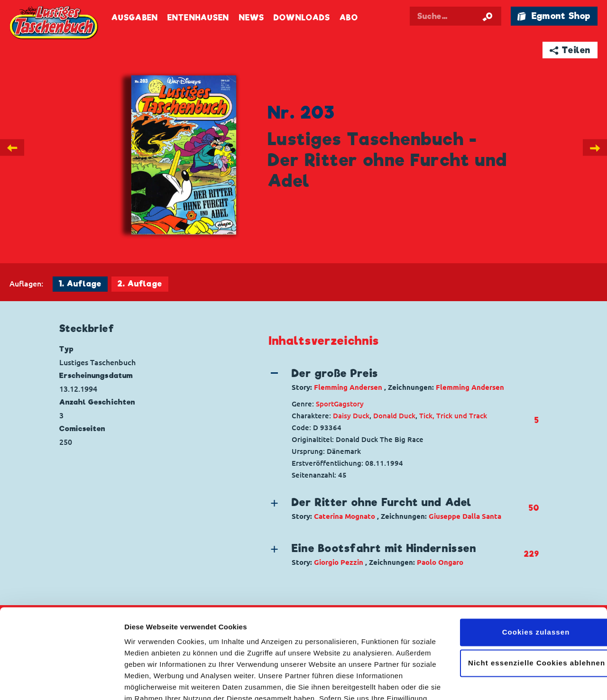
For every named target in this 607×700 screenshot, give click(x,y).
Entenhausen (198, 18)
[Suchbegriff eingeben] (456, 16)
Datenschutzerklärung (303, 655)
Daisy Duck (351, 416)
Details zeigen (148, 681)
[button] (396, 379)
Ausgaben (135, 18)
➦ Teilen (570, 50)
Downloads (302, 18)
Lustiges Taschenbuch (55, 24)
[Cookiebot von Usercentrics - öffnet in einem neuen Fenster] (61, 682)
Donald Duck (394, 416)
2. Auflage (140, 284)
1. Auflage (80, 284)
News (252, 18)
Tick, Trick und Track (453, 416)
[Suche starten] (487, 16)
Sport (325, 404)
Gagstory (349, 404)
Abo (349, 18)
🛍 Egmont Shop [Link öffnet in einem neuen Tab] (554, 16)
